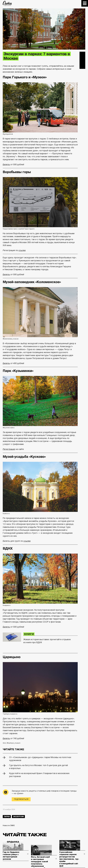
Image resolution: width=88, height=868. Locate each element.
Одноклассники (82, 66)
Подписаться (21, 799)
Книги (29, 634)
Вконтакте (82, 60)
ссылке (22, 250)
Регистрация (9, 449)
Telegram (82, 55)
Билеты (6, 165)
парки (7, 817)
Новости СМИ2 (9, 825)
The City (7, 3)
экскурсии (18, 817)
